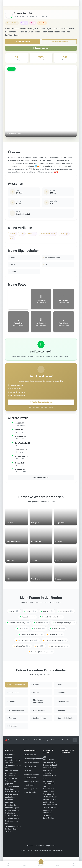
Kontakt (30, 850)
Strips (12, 239)
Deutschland (44, 16)
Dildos (23, 234)
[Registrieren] (41, 864)
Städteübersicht (30, 759)
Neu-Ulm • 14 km (21, 473)
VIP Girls (28, 775)
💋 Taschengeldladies (13, 744)
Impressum (51, 850)
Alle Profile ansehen (41, 479)
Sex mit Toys (67, 234)
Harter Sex (33, 234)
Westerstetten (19, 16)
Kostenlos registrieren (41, 403)
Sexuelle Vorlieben (31, 767)
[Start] (8, 864)
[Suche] (25, 864)
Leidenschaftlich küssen (50, 234)
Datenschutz (40, 850)
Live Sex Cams (30, 771)
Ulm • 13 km (20, 433)
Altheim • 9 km (21, 427)
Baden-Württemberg (32, 16)
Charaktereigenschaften (33, 763)
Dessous (13, 234)
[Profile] (57, 864)
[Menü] (74, 864)
